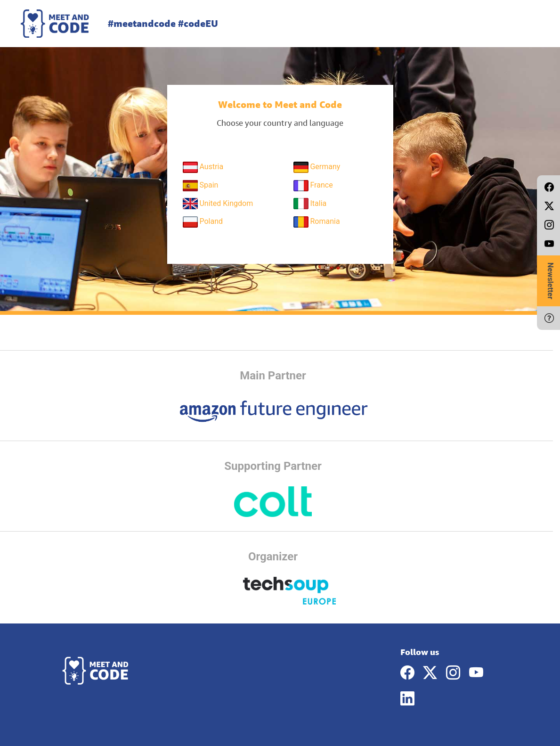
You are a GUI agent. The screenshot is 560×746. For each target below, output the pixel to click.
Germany (317, 167)
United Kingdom (218, 204)
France (313, 186)
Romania (317, 222)
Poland (203, 222)
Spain (201, 186)
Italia (310, 204)
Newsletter (550, 281)
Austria (203, 167)
